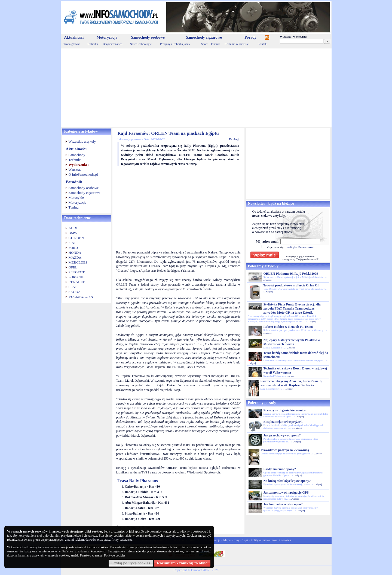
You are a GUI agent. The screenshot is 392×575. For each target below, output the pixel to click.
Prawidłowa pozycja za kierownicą (285, 450)
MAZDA (75, 257)
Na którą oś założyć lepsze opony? (287, 481)
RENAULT (77, 282)
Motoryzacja (107, 37)
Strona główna (72, 44)
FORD (73, 248)
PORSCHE (77, 277)
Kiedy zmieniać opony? (280, 469)
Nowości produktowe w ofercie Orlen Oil (291, 285)
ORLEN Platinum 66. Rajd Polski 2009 (291, 274)
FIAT (72, 243)
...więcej (268, 280)
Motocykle (76, 198)
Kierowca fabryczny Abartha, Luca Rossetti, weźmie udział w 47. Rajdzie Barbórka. (292, 383)
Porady (250, 37)
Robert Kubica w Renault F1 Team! (288, 327)
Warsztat (75, 169)
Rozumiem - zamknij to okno (182, 563)
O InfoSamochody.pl (83, 174)
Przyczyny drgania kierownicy (285, 410)
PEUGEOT (77, 272)
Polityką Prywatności (300, 247)
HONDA (75, 253)
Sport (204, 44)
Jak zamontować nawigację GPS (286, 493)
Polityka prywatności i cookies (271, 540)
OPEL (73, 267)
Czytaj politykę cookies (131, 563)
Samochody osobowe (148, 37)
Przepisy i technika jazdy (175, 44)
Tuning (74, 207)
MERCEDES (78, 262)
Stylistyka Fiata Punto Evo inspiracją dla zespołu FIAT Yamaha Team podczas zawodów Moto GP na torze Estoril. (292, 308)
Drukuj (234, 139)
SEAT (73, 287)
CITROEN (76, 238)
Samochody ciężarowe (204, 37)
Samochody (77, 155)
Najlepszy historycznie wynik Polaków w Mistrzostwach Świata (292, 342)
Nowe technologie (141, 44)
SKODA (75, 292)
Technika (93, 44)
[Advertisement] (196, 88)
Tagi (245, 540)
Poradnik (74, 182)
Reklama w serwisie (237, 44)
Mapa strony (231, 540)
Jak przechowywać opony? (282, 435)
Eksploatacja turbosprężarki (284, 422)
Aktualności (74, 37)
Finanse (216, 44)
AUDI (73, 228)
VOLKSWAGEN (81, 297)
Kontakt (263, 44)
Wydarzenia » (79, 165)
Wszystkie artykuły (82, 141)
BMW (73, 233)
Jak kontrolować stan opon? (283, 504)
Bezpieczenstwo (113, 44)
